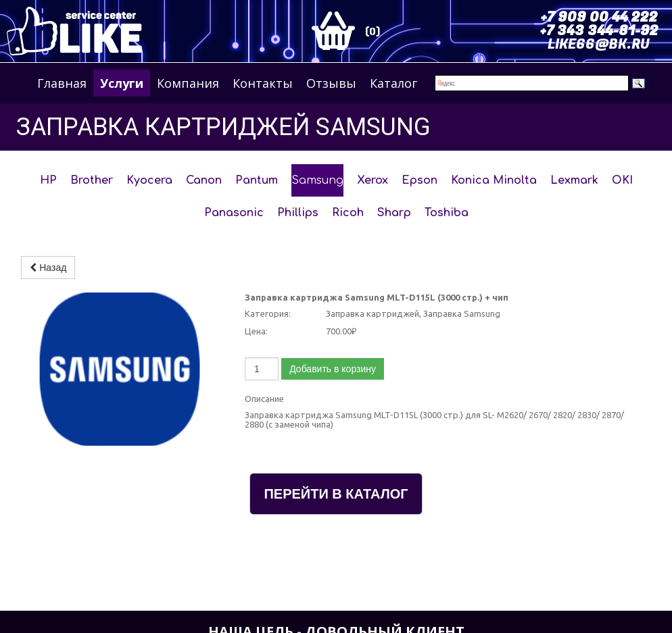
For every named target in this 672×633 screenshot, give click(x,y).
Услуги (122, 83)
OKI (622, 180)
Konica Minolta (494, 180)
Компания (188, 83)
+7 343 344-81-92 (599, 31)
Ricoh (348, 213)
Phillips (298, 213)
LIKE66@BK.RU (599, 44)
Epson (419, 180)
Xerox (373, 180)
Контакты (263, 83)
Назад (48, 268)
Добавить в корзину (333, 369)
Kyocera (149, 180)
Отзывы (331, 83)
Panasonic (234, 213)
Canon (204, 180)
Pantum (257, 180)
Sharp (394, 213)
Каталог (393, 83)
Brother (92, 180)
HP (48, 180)
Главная (62, 83)
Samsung (317, 180)
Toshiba (447, 213)
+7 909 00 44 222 (599, 17)
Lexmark (574, 180)
